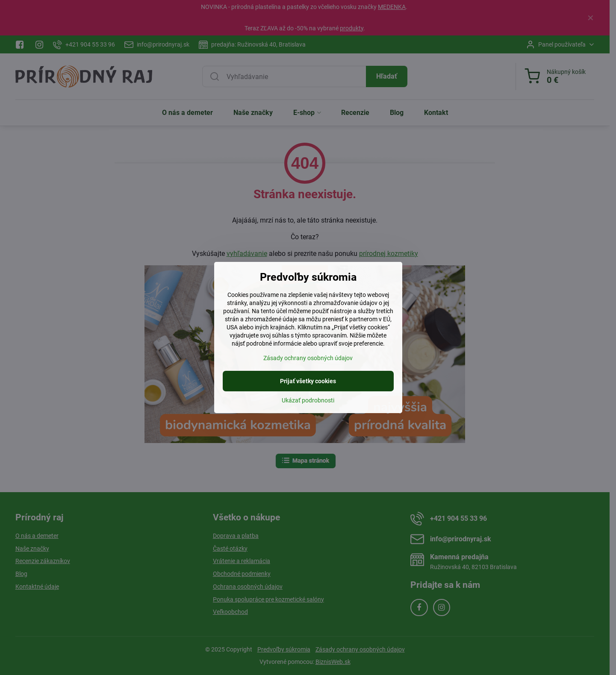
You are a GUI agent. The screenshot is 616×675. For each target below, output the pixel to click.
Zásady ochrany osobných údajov (308, 358)
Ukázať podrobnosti (308, 400)
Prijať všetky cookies (308, 381)
